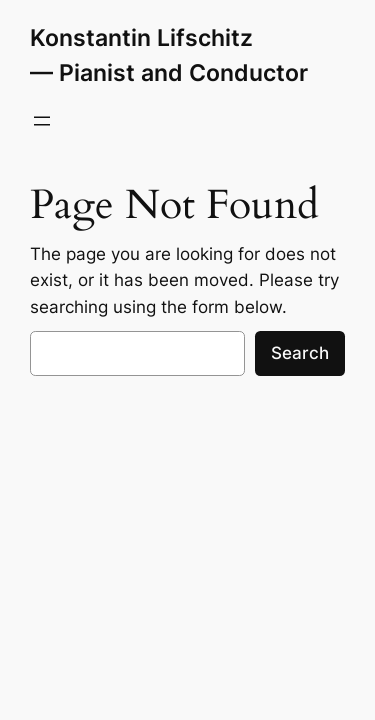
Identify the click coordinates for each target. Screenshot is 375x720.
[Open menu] (42, 121)
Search (300, 353)
